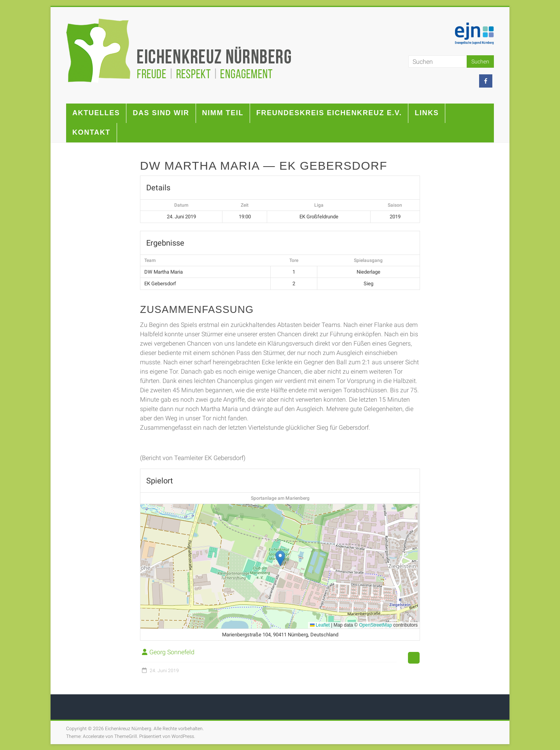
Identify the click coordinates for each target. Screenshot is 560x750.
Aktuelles (96, 113)
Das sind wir (161, 113)
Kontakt (91, 132)
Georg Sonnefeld (172, 652)
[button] (280, 558)
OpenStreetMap (375, 625)
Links (427, 113)
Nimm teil (223, 113)
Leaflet (320, 625)
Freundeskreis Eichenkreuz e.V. (329, 113)
